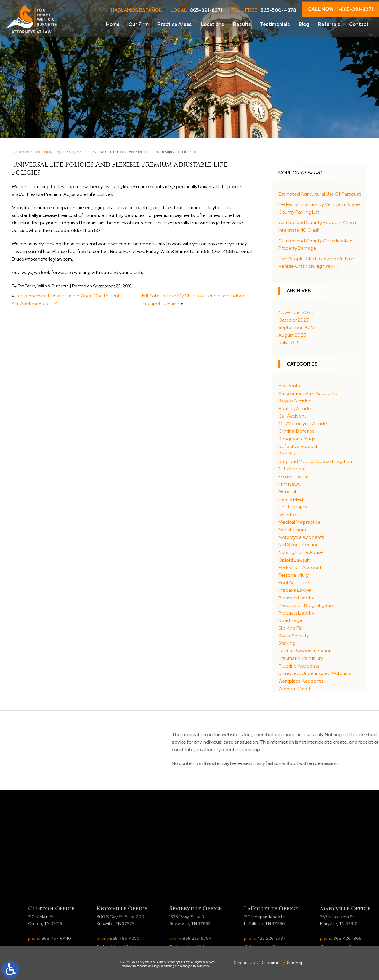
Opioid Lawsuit (294, 560)
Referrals (329, 24)
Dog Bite (288, 454)
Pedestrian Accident (300, 567)
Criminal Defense (297, 431)
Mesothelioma (293, 530)
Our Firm (139, 24)
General (85, 152)
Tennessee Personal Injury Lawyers (39, 152)
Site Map (295, 963)
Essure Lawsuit (294, 477)
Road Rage (290, 620)
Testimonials (275, 24)
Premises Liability (296, 598)
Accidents (289, 386)
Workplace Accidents (301, 681)
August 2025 (292, 335)
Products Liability (296, 613)
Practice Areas (175, 24)
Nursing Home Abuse (301, 552)
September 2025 (297, 327)
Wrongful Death (295, 689)
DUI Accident (292, 469)
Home (113, 24)
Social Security (294, 636)
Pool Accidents (294, 582)
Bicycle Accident (296, 401)
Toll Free (264, 10)
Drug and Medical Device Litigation (315, 461)
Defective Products (299, 446)
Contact (359, 24)
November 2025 (296, 312)
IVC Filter (288, 514)
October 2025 (294, 320)
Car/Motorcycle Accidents (306, 424)
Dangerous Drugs (297, 439)
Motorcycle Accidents (301, 537)
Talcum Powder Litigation (305, 651)
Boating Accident (297, 408)
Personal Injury (293, 575)
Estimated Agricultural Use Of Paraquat (320, 194)
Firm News (289, 484)
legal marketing (164, 966)
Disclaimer (271, 963)
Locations (212, 24)
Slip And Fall (291, 628)
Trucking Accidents (299, 666)
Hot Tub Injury (293, 507)
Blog (304, 24)
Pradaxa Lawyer (295, 590)
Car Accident (292, 416)
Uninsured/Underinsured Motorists (315, 673)
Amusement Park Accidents (308, 393)
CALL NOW (341, 9)
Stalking (287, 643)
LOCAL (196, 10)
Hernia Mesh (292, 499)
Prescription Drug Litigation (307, 605)
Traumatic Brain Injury (301, 658)
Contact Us (244, 963)
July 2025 (289, 342)
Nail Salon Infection (298, 545)
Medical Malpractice (299, 522)
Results (242, 24)
